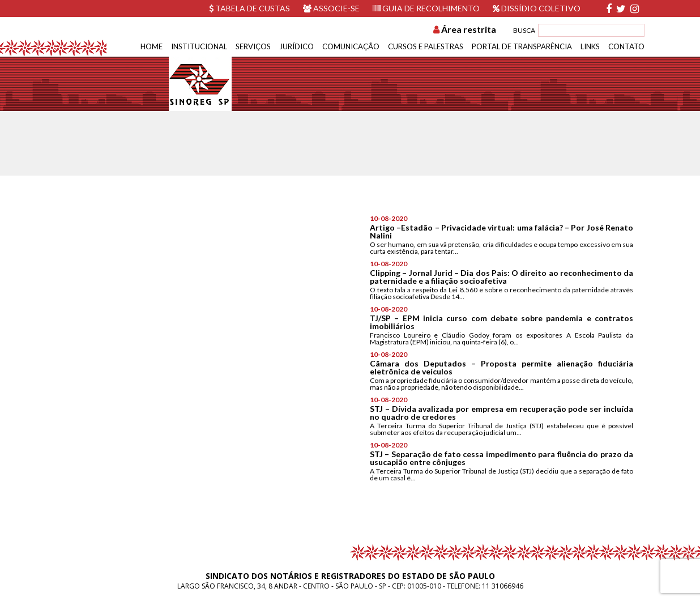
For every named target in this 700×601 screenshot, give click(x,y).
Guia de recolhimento (426, 8)
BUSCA (524, 30)
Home (151, 46)
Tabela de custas (249, 8)
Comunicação (351, 46)
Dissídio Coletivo (537, 8)
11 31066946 (503, 586)
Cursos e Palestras (426, 46)
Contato (626, 46)
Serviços (253, 46)
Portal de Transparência (522, 46)
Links (590, 46)
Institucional (199, 46)
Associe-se (331, 8)
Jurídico (296, 46)
